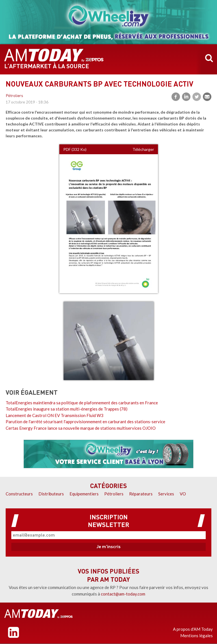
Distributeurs (51, 494)
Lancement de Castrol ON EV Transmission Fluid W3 (55, 415)
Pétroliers (14, 96)
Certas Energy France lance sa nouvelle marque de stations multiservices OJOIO (81, 428)
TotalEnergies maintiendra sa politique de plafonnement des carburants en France (82, 403)
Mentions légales (197, 636)
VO (183, 494)
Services (166, 494)
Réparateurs (141, 494)
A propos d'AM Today (193, 629)
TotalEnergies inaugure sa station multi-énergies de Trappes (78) (67, 409)
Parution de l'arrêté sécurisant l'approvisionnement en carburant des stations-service (85, 422)
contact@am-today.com (123, 594)
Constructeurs (19, 494)
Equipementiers (84, 494)
